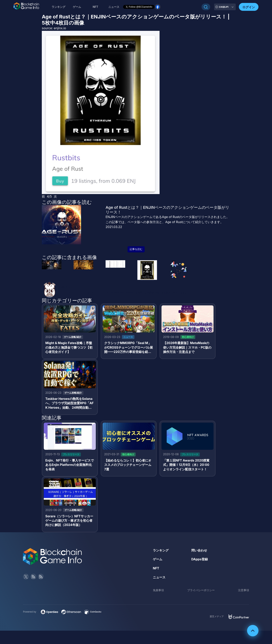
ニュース (159, 577)
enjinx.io (60, 28)
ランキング (58, 7)
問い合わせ (199, 550)
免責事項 (158, 590)
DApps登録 (200, 559)
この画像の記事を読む (67, 202)
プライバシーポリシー (201, 590)
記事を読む (136, 249)
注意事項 (244, 590)
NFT (95, 7)
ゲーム (77, 7)
